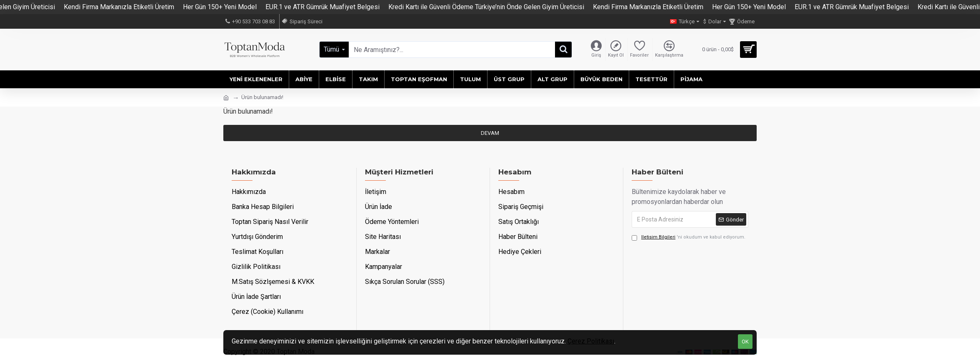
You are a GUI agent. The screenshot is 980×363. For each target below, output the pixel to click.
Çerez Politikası (591, 341)
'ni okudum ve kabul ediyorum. (689, 237)
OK (745, 342)
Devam (490, 133)
